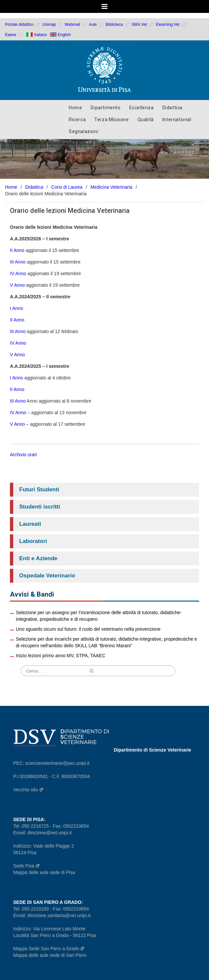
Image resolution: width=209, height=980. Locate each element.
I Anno (17, 308)
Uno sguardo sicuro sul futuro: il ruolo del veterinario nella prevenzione (88, 629)
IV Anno (18, 273)
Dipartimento (105, 108)
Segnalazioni (84, 131)
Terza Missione (111, 120)
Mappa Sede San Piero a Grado (49, 949)
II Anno (18, 250)
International (177, 120)
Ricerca (77, 120)
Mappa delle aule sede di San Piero (50, 955)
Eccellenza (142, 108)
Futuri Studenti (39, 490)
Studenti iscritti (40, 507)
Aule (97, 24)
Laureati (30, 524)
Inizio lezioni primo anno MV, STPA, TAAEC (61, 656)
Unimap (53, 24)
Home (75, 108)
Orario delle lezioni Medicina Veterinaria (70, 211)
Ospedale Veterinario (47, 576)
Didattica (172, 108)
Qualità (146, 120)
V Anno (17, 285)
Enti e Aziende (38, 558)
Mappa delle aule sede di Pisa (44, 872)
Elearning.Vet (171, 24)
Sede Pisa (27, 866)
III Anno (18, 262)
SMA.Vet (143, 24)
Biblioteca (118, 24)
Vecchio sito (28, 790)
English (64, 34)
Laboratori (33, 541)
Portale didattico (23, 24)
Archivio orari (23, 455)
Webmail (76, 24)
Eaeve (14, 35)
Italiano (41, 34)
